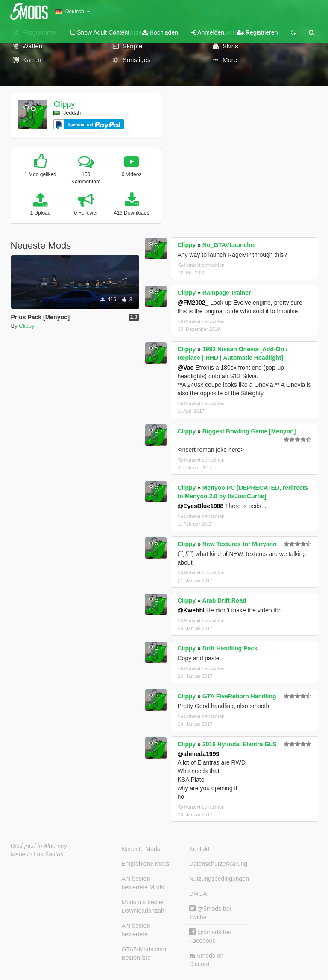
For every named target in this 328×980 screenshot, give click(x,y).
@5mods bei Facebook (210, 936)
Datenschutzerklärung (218, 864)
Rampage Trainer (227, 293)
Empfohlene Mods (146, 864)
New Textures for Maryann (240, 544)
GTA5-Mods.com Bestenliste (144, 954)
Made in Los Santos (37, 854)
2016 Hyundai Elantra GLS (240, 744)
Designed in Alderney (39, 846)
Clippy (64, 104)
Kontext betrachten (201, 265)
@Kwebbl (191, 610)
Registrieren (257, 32)
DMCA (198, 894)
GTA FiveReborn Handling (239, 696)
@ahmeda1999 (199, 754)
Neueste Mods (141, 849)
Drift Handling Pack (230, 648)
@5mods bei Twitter (210, 913)
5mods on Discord (206, 960)
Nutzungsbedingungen (218, 879)
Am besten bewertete (136, 930)
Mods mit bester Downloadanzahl (144, 906)
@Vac (186, 368)
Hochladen (160, 32)
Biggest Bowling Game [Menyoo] (249, 431)
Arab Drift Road (224, 600)
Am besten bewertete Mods (143, 883)
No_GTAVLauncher (229, 245)
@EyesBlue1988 (201, 506)
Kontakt (199, 849)
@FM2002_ (193, 303)
